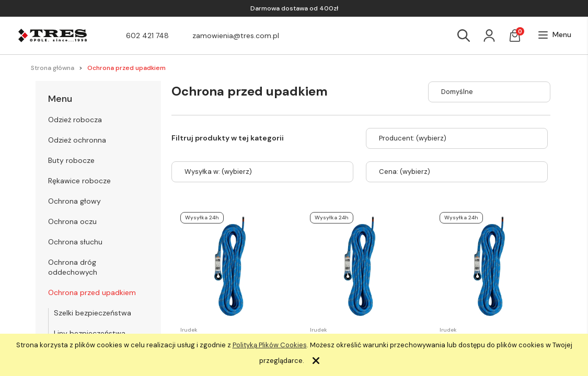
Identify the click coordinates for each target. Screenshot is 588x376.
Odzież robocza (75, 120)
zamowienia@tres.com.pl (236, 36)
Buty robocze (71, 160)
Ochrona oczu (72, 221)
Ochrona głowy (74, 201)
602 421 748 (147, 36)
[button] (555, 35)
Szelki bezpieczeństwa (93, 313)
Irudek (189, 330)
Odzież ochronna (77, 140)
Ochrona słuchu (75, 242)
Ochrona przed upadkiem (92, 292)
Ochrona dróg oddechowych (73, 267)
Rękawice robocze (79, 181)
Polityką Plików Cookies (270, 345)
